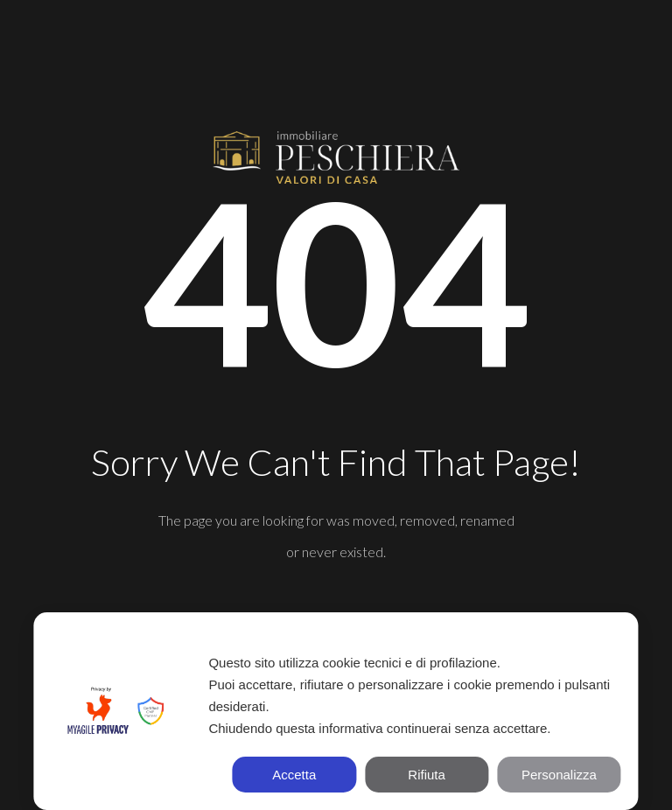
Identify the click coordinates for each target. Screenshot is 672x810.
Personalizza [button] (559, 775)
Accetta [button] (294, 775)
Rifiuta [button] (427, 775)
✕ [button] (616, 635)
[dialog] (336, 711)
